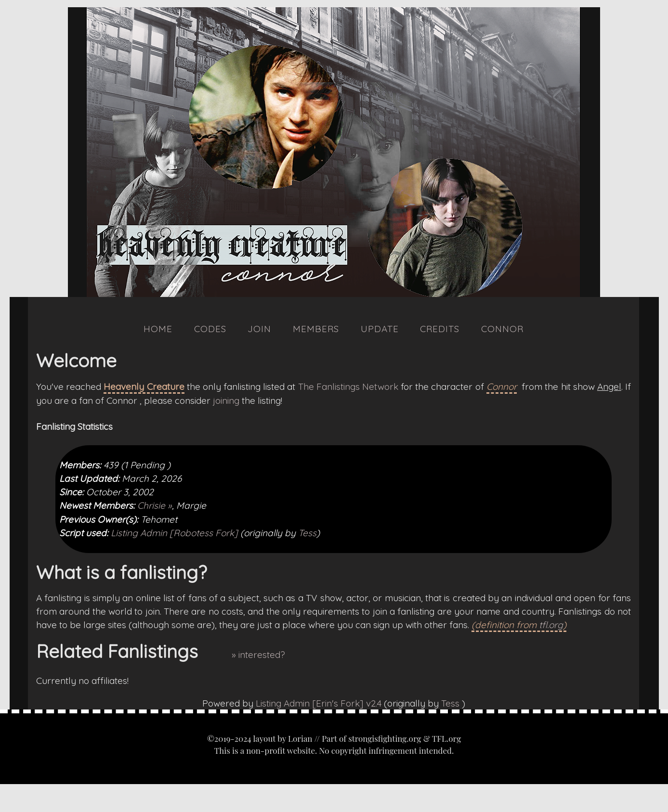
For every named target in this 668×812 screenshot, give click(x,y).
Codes (210, 329)
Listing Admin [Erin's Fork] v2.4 (319, 703)
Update (380, 329)
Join (259, 329)
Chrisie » (155, 505)
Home (158, 329)
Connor (502, 329)
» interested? (258, 655)
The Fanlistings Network (348, 387)
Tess (307, 533)
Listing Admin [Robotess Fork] (174, 533)
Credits (440, 329)
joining (226, 400)
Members (316, 329)
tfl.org (551, 625)
